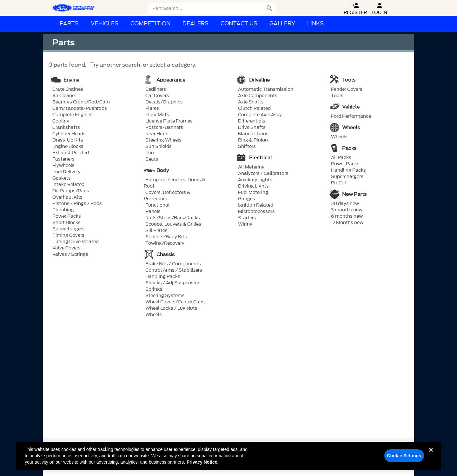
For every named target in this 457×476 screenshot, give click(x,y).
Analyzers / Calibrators (263, 174)
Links (315, 24)
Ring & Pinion (253, 140)
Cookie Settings (404, 458)
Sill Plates (156, 231)
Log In (379, 9)
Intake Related (68, 185)
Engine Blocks (68, 147)
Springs (154, 289)
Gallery (282, 24)
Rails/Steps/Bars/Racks (173, 218)
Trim (150, 153)
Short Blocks (66, 223)
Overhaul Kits (67, 197)
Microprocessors (256, 212)
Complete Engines (73, 115)
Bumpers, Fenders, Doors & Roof (175, 183)
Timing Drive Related (76, 242)
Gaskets (62, 178)
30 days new (345, 204)
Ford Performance (351, 116)
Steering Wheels (163, 140)
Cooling (61, 121)
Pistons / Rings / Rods (77, 204)
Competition (150, 24)
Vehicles (105, 24)
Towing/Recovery (165, 243)
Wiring (245, 224)
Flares (152, 109)
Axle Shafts (251, 102)
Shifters (247, 147)
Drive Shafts (252, 128)
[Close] (431, 457)
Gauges (247, 199)
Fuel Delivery (66, 172)
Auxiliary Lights (255, 180)
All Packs (341, 158)
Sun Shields (159, 147)
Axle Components (258, 96)
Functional (157, 205)
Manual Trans (253, 134)
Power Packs (67, 216)
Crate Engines (68, 89)
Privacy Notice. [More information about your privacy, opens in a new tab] (202, 465)
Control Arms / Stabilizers (174, 270)
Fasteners (63, 159)
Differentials (252, 121)
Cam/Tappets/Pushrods (80, 109)
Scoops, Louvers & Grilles (173, 224)
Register (355, 9)
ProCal (338, 183)
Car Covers (157, 96)
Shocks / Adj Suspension (173, 283)
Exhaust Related (71, 153)
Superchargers (69, 229)
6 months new (347, 216)
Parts (69, 24)
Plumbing (63, 210)
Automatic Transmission (266, 89)
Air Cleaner (64, 96)
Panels (153, 212)
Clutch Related (254, 109)
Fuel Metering (253, 193)
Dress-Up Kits (68, 140)
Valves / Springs (70, 255)
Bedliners (156, 89)
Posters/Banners (164, 128)
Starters (247, 218)
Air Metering (251, 167)
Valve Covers (66, 248)
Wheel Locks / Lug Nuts (171, 308)
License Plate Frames (169, 121)
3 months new (347, 210)
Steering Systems (165, 296)
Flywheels (63, 166)
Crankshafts (66, 128)
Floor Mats (157, 115)
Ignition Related (256, 205)
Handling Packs (163, 277)
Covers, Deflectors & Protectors (167, 196)
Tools (337, 96)
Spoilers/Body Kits (166, 237)
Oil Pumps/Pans (71, 191)
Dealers (195, 24)
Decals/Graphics (164, 102)
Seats (152, 159)
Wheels (154, 315)
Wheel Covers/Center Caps (175, 302)
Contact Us (239, 24)
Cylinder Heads (69, 134)
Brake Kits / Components (173, 264)
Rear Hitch (157, 134)
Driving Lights (253, 186)
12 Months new (347, 223)
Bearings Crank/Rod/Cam (81, 102)
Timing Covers (68, 235)
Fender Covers (347, 89)
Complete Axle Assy (260, 115)
